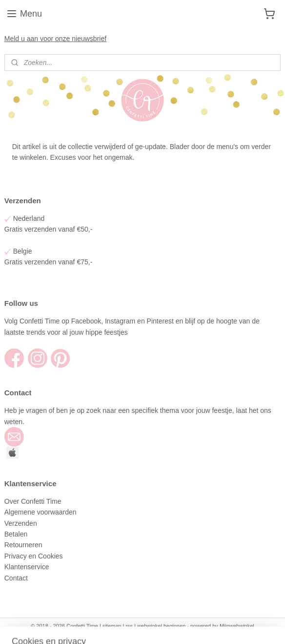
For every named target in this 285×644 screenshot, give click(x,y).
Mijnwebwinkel (237, 626)
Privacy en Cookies (34, 556)
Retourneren (23, 545)
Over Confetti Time (34, 501)
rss (129, 626)
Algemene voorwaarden (41, 512)
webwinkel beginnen (161, 626)
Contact (17, 578)
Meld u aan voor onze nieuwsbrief (55, 39)
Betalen (16, 534)
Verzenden (22, 523)
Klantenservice (28, 567)
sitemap (112, 626)
